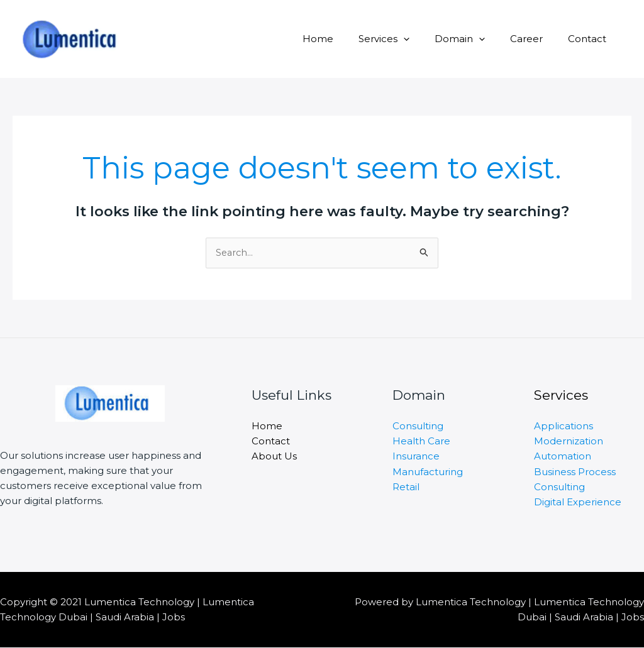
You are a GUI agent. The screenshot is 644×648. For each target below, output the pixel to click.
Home (346, 39)
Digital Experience (578, 501)
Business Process (575, 471)
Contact (590, 39)
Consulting (418, 426)
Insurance (416, 456)
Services (406, 39)
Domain (475, 39)
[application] (425, 39)
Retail (406, 486)
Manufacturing (428, 471)
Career (536, 39)
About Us (274, 456)
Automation (563, 456)
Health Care (421, 441)
